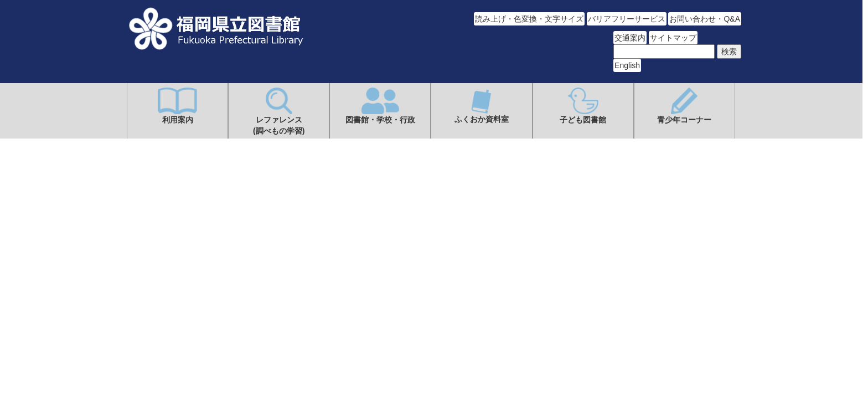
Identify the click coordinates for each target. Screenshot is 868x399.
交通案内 (630, 38)
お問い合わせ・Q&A (705, 19)
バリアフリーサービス (627, 19)
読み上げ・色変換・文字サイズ (529, 19)
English (627, 65)
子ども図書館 (583, 106)
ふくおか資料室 (482, 106)
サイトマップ (673, 38)
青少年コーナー (684, 106)
